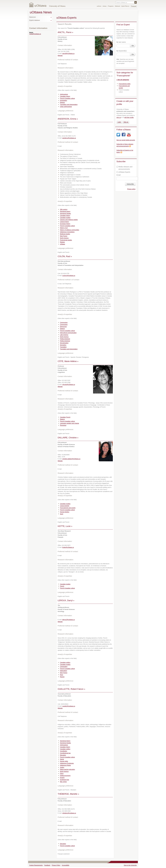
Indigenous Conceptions (67, 232)
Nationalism (63, 671)
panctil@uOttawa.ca (68, 54)
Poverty (62, 778)
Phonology (63, 425)
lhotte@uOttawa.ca (68, 547)
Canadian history (65, 96)
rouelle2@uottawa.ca (69, 706)
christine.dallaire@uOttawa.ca (71, 459)
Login (119, 122)
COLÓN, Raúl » (65, 256)
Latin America (64, 335)
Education (63, 755)
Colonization (64, 667)
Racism (62, 677)
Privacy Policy (56, 865)
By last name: (121, 42)
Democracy (63, 327)
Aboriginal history (65, 211)
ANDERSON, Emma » (68, 119)
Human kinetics (65, 512)
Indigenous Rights (65, 765)
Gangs (62, 759)
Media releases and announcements (124, 168)
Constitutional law (65, 753)
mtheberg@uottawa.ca (69, 813)
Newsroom (33, 17)
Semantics (63, 345)
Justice (62, 767)
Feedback (47, 865)
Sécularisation (64, 343)
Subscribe (130, 184)
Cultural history (64, 222)
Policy (62, 774)
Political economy (65, 776)
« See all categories (123, 80)
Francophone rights (125, 84)
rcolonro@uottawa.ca (69, 276)
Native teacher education (67, 769)
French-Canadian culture (67, 98)
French (62, 586)
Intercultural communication (68, 333)
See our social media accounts (126, 140)
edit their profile (129, 117)
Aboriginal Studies (65, 214)
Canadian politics (65, 663)
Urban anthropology (66, 107)
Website (60, 56)
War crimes (63, 782)
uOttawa (62, 244)
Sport (62, 514)
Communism (64, 323)
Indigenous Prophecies (67, 763)
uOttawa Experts (123, 172)
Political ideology (65, 339)
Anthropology (64, 94)
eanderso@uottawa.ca (69, 138)
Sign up (126, 122)
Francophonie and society (68, 508)
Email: (119, 175)
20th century (64, 209)
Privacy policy (131, 189)
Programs (111, 6)
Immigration (63, 100)
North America (64, 238)
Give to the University (130, 865)
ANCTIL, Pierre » (65, 32)
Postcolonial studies (66, 240)
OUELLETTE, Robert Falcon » (71, 689)
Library (105, 6)
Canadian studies (65, 218)
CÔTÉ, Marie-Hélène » (68, 361)
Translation (63, 347)
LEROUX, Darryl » (66, 600)
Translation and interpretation (69, 105)
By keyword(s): (122, 51)
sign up (119, 117)
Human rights (64, 761)
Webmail (117, 6)
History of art (64, 228)
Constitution (63, 751)
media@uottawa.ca (35, 34)
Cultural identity (65, 506)
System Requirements (36, 865)
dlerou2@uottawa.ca (69, 620)
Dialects (62, 329)
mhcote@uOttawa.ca (69, 385)
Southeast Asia (64, 780)
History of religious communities (69, 230)
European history (65, 224)
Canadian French (65, 417)
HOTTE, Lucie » (65, 526)
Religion (62, 103)
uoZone (99, 6)
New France (64, 236)
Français (134, 6)
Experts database (35, 20)
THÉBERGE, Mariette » (68, 794)
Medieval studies (65, 234)
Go (133, 46)
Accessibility (66, 865)
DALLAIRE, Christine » (68, 438)
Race (62, 675)
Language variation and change (69, 423)
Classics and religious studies (69, 220)
